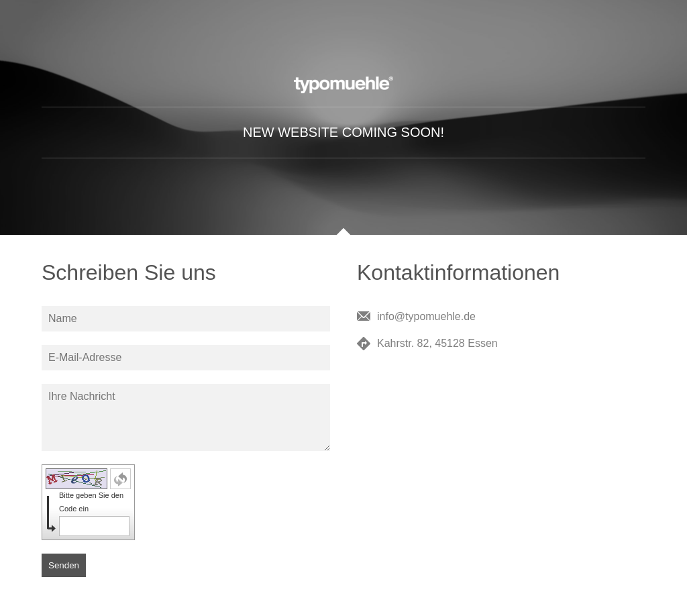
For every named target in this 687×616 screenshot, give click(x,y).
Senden (64, 565)
